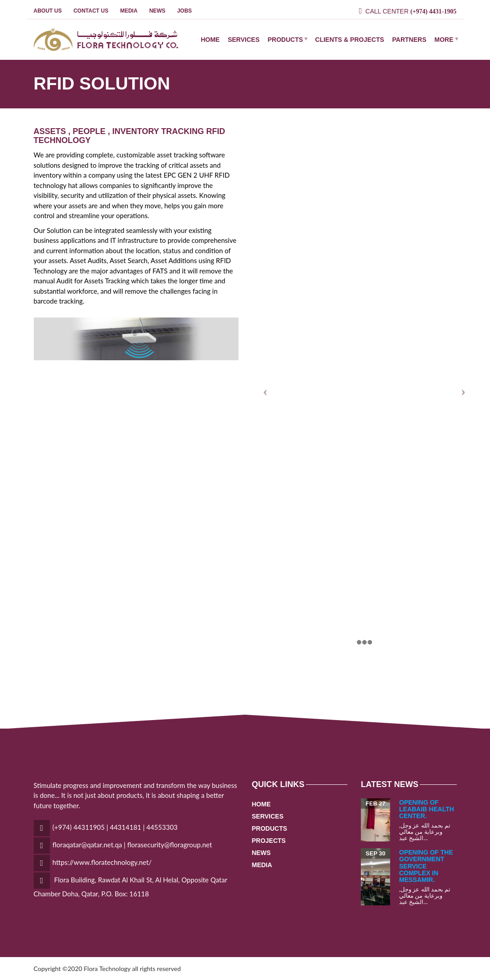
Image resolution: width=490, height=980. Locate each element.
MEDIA (129, 11)
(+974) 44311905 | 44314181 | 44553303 (115, 827)
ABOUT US (48, 11)
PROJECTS (269, 841)
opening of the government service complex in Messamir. (426, 866)
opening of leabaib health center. (427, 809)
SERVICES (244, 40)
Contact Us (91, 11)
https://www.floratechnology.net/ (102, 862)
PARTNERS (409, 40)
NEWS (157, 11)
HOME (210, 40)
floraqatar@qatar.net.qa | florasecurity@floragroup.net (133, 845)
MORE (444, 40)
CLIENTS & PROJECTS (349, 40)
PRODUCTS (285, 40)
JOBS (185, 11)
